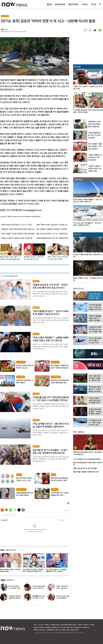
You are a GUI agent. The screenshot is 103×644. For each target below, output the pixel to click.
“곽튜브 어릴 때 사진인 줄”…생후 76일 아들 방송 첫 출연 (33, 570)
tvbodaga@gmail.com (32, 210)
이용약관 (47, 625)
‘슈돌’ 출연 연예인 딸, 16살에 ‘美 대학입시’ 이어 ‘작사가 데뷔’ (15, 598)
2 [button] (35, 605)
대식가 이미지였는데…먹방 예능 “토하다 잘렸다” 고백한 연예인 (15, 588)
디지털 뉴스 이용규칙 (83, 625)
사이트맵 (92, 625)
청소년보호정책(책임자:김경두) (68, 625)
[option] (33, 563)
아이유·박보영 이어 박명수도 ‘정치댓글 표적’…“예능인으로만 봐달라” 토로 (56, 570)
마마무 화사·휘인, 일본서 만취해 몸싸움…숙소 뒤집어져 (63, 598)
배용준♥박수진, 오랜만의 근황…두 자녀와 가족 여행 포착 (38, 598)
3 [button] (36, 605)
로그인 (35, 625)
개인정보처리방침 (55, 625)
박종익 (3, 29)
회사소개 (41, 625)
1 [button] (33, 605)
